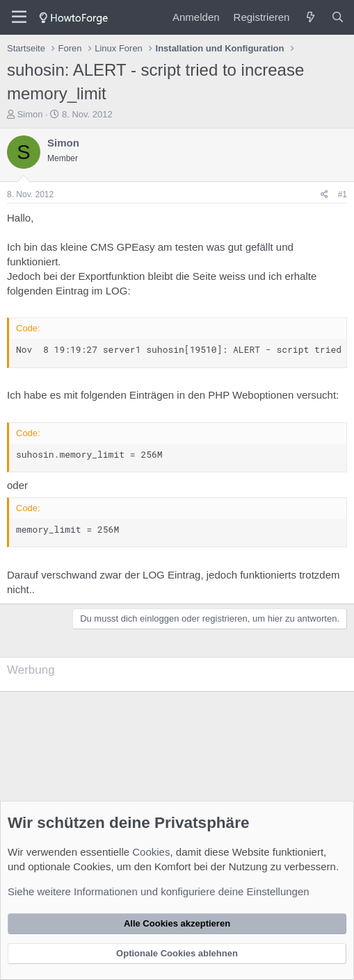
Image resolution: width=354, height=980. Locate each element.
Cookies (151, 852)
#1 (343, 194)
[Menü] (19, 17)
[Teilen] (324, 195)
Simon (30, 114)
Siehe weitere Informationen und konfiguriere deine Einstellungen (159, 891)
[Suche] (338, 17)
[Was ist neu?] (310, 17)
